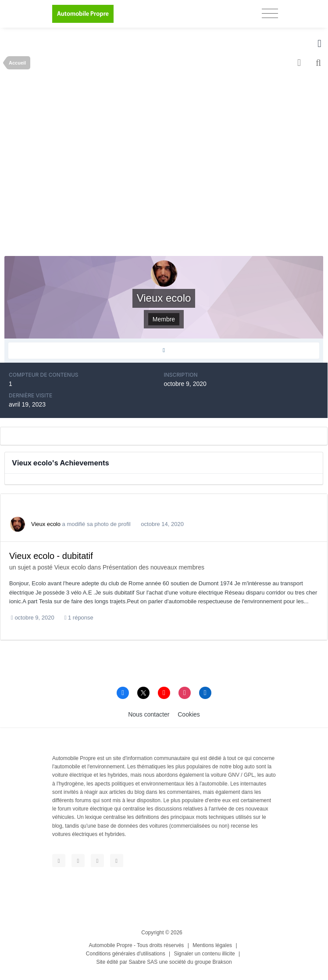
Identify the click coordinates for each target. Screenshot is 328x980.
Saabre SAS (143, 962)
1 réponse (79, 618)
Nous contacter (149, 714)
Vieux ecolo (46, 524)
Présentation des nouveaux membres (153, 567)
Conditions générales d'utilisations (126, 954)
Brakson (222, 962)
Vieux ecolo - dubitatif (51, 556)
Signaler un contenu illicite (204, 954)
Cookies (189, 714)
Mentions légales (212, 945)
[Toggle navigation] (270, 13)
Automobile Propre (110, 945)
